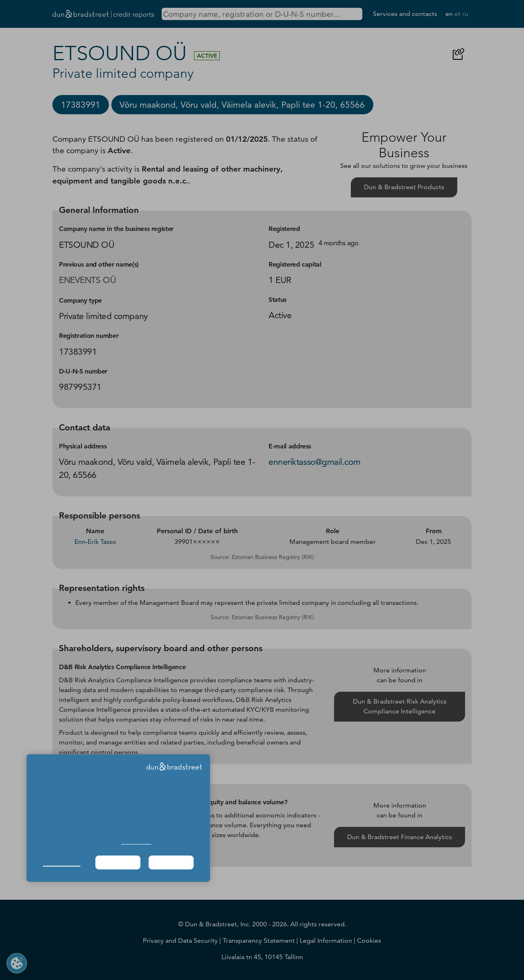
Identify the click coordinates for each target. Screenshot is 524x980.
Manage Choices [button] (62, 862)
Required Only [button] (118, 862)
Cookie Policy (136, 842)
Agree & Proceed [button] (171, 862)
